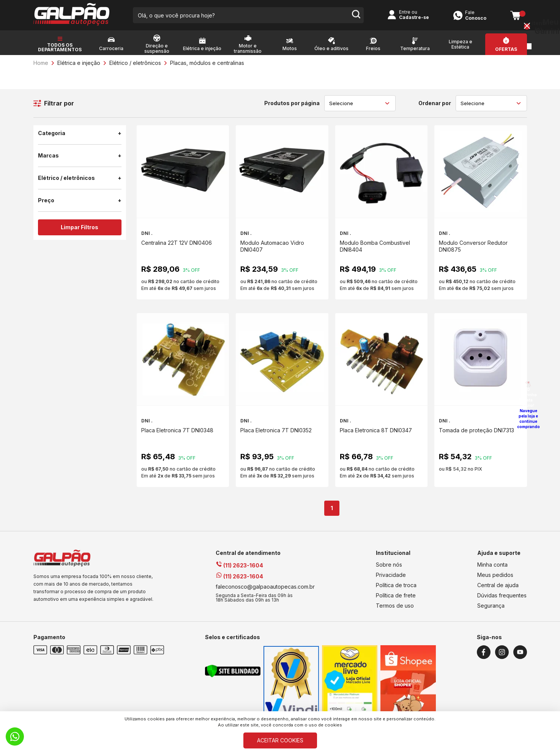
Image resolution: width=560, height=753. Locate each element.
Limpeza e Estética (461, 44)
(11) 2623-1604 (239, 565)
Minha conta (492, 565)
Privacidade (391, 575)
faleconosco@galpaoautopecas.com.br (265, 587)
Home (41, 63)
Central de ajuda (498, 585)
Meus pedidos (495, 575)
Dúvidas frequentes (502, 595)
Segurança (491, 606)
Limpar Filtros (80, 227)
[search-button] (356, 15)
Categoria (80, 133)
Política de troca (396, 585)
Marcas (80, 156)
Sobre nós (389, 565)
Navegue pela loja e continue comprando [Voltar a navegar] (528, 419)
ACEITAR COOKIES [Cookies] (280, 740)
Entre (405, 12)
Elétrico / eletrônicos (135, 63)
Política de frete (396, 595)
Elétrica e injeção (79, 63)
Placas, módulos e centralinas (207, 63)
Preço (80, 200)
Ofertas (506, 49)
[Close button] (527, 27)
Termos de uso (395, 606)
